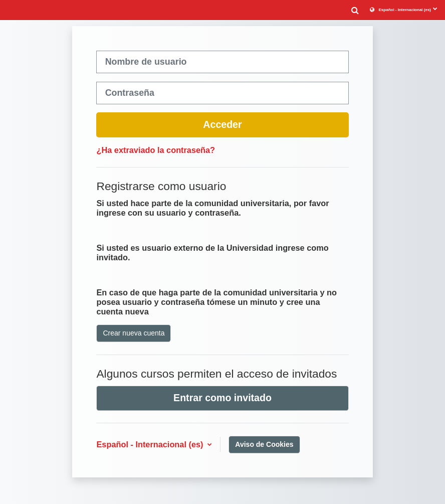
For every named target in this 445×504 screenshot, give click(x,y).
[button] (355, 10)
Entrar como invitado (223, 398)
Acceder (222, 124)
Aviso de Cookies (264, 444)
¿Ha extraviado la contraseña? (156, 150)
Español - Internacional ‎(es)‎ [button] (151, 444)
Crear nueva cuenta (134, 333)
